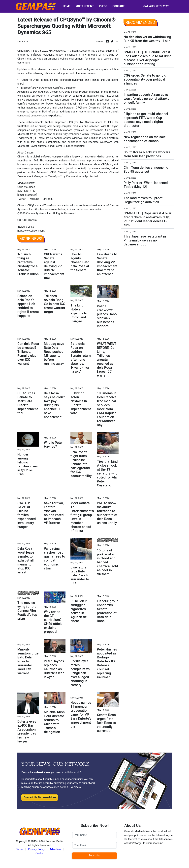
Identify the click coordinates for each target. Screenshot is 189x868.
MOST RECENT (85, 6)
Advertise (55, 849)
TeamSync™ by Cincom (62, 176)
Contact (40, 853)
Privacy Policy (36, 849)
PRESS (103, 6)
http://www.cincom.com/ (31, 231)
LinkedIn (48, 199)
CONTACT (118, 6)
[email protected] (76, 168)
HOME (67, 6)
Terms (20, 849)
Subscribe (95, 856)
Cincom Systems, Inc (82, 51)
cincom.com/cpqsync (30, 168)
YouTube (34, 199)
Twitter (21, 199)
